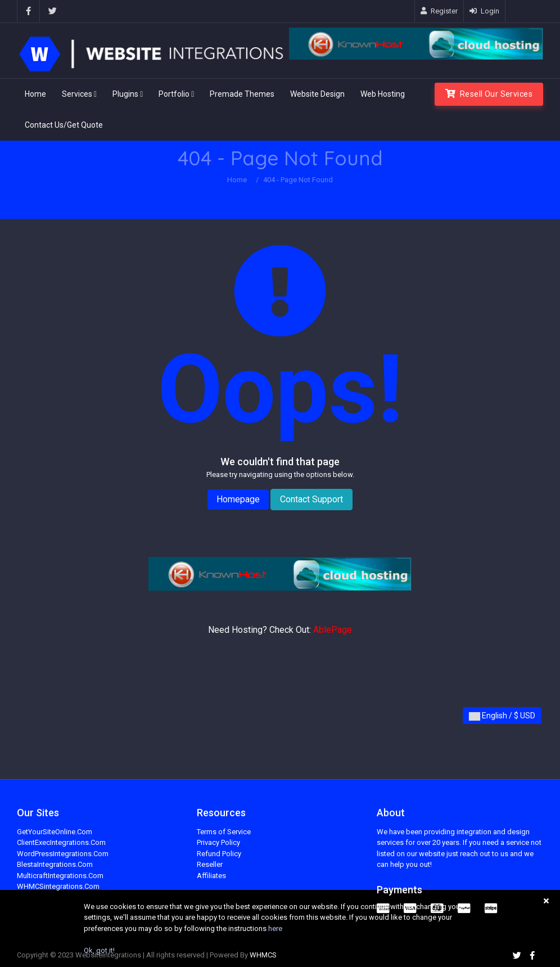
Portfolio (176, 94)
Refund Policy (219, 854)
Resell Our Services (489, 94)
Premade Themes (242, 94)
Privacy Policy (218, 842)
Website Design (317, 94)
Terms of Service (224, 832)
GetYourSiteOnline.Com (55, 832)
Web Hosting (383, 94)
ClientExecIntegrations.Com (61, 842)
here (275, 928)
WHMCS (263, 955)
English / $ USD (502, 716)
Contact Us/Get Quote (64, 125)
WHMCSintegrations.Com (58, 886)
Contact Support (311, 499)
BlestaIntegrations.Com (55, 864)
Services (79, 94)
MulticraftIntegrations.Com (60, 876)
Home (35, 94)
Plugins (128, 94)
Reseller (210, 864)
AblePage (333, 630)
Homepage (238, 499)
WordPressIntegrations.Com (63, 854)
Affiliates (211, 876)
